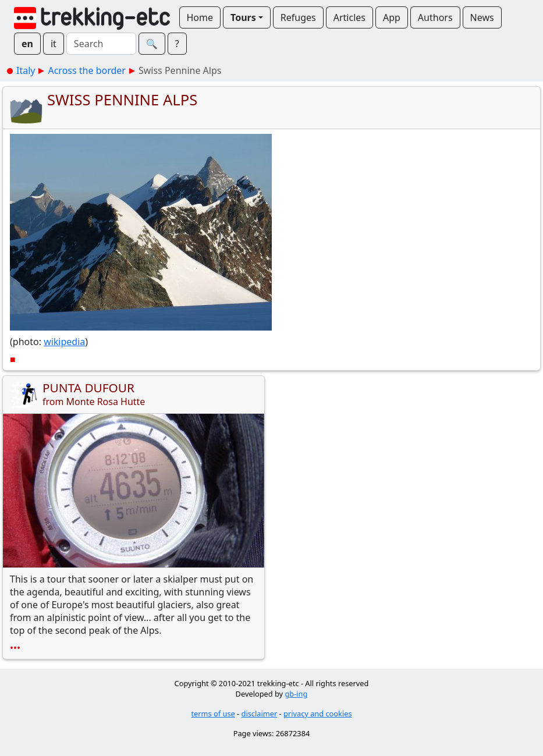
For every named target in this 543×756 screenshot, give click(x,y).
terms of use (213, 714)
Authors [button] (435, 17)
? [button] (177, 44)
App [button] (392, 17)
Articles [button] (349, 17)
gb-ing (296, 694)
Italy (26, 70)
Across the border (87, 70)
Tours (243, 17)
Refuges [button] (298, 17)
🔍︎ (152, 44)
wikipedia (64, 342)
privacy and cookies (318, 714)
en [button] (27, 44)
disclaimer (260, 714)
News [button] (482, 17)
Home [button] (200, 17)
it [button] (54, 44)
